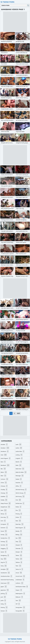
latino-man (20, 451)
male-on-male (21, 472)
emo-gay (4, 517)
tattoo (19, 559)
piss (18, 510)
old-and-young (21, 489)
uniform (20, 583)
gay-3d (4, 562)
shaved (19, 545)
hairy (4, 566)
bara (3, 462)
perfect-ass (20, 503)
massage (20, 476)
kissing (4, 607)
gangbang (5, 555)
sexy (18, 541)
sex (18, 538)
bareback (5, 465)
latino (19, 448)
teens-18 (19, 569)
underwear (20, 580)
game (4, 552)
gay (4, 559)
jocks (3, 600)
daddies (4, 496)
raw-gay (20, 524)
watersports (20, 593)
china (4, 483)
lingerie (19, 458)
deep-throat (6, 503)
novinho (19, 483)
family (4, 535)
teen (19, 566)
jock (3, 597)
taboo (19, 555)
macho (19, 462)
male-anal (20, 469)
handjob (5, 569)
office (19, 486)
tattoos (19, 562)
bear (4, 476)
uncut (19, 573)
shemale (19, 548)
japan (4, 587)
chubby (4, 489)
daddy (4, 500)
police (19, 517)
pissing (19, 514)
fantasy (4, 541)
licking (19, 455)
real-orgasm (21, 528)
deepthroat (5, 507)
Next (19, 413)
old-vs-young (21, 493)
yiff (18, 604)
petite (19, 507)
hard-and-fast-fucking (7, 580)
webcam (19, 597)
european (5, 524)
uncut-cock (20, 576)
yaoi (18, 600)
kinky (3, 604)
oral (18, 500)
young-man (20, 607)
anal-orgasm (6, 458)
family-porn (5, 538)
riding (19, 535)
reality (19, 531)
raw (18, 521)
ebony (4, 514)
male (19, 465)
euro (3, 521)
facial (4, 531)
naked (19, 479)
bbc (3, 469)
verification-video (22, 587)
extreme (4, 528)
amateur (5, 448)
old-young (20, 496)
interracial (5, 583)
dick (4, 510)
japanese (5, 590)
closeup (4, 493)
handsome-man (6, 576)
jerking (4, 593)
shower (19, 552)
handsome (5, 573)
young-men (20, 611)
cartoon (4, 479)
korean (4, 611)
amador (4, 444)
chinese (4, 486)
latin (19, 444)
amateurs (5, 451)
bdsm (4, 472)
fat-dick (4, 545)
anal (4, 455)
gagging (4, 548)
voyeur (19, 590)
